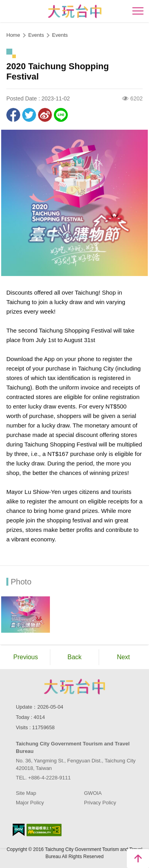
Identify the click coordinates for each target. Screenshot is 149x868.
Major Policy (30, 803)
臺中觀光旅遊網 (75, 11)
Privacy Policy (100, 803)
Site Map (26, 793)
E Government (19, 830)
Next (123, 657)
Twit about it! (29, 115)
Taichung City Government (74, 686)
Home (13, 35)
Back (74, 657)
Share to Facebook (13, 115)
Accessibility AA (44, 830)
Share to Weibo (45, 115)
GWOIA (93, 793)
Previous (26, 657)
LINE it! (61, 115)
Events (60, 35)
